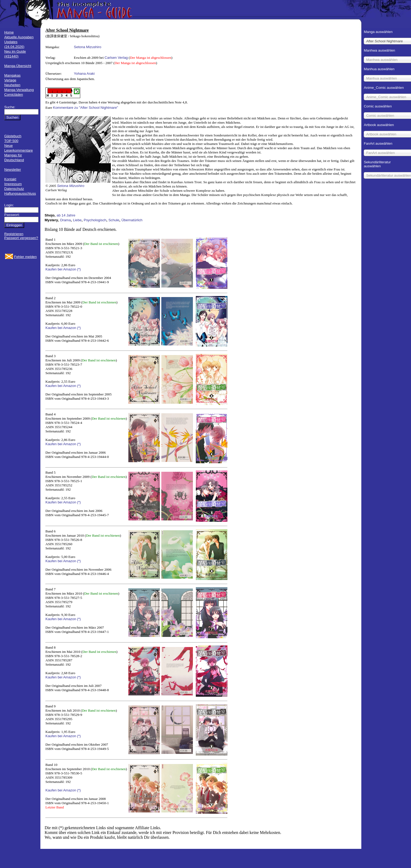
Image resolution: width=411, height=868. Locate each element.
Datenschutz (14, 189)
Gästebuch (13, 136)
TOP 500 (11, 141)
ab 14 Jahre (66, 215)
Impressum (13, 184)
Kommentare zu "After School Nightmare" (86, 108)
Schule (114, 220)
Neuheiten (12, 85)
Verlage (10, 80)
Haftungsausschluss (20, 193)
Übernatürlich (132, 220)
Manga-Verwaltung (19, 90)
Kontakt (10, 179)
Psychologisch (95, 220)
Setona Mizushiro (88, 47)
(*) (79, 269)
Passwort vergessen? (21, 238)
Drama (65, 220)
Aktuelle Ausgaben (19, 37)
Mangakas (12, 75)
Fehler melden (25, 257)
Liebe (77, 220)
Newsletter (13, 170)
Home (9, 32)
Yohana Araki (84, 74)
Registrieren (14, 234)
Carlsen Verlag (116, 58)
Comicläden (14, 95)
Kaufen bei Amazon (61, 269)
